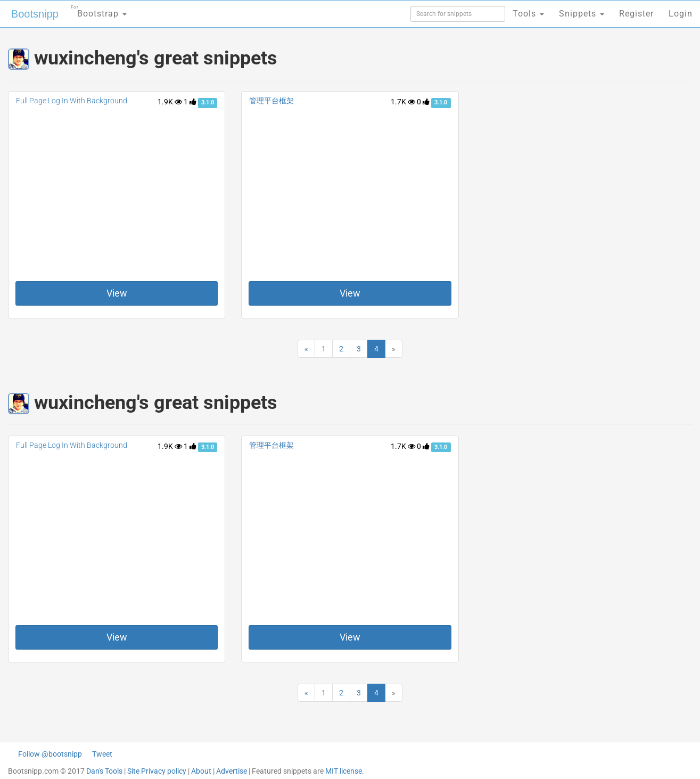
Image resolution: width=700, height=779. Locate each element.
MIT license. (345, 771)
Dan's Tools (104, 771)
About (201, 771)
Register (636, 14)
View (117, 293)
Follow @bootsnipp (50, 754)
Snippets (582, 14)
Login (681, 14)
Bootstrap (99, 10)
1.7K (403, 102)
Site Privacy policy (157, 771)
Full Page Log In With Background (72, 101)
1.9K (170, 102)
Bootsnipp (35, 14)
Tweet (102, 754)
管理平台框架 (271, 101)
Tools (528, 14)
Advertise (232, 771)
